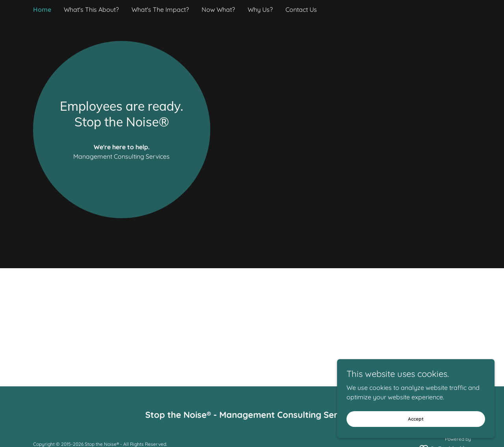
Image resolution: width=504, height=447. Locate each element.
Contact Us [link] (301, 9)
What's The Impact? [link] (160, 9)
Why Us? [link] (260, 9)
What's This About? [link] (91, 9)
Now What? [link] (218, 9)
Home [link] (42, 9)
